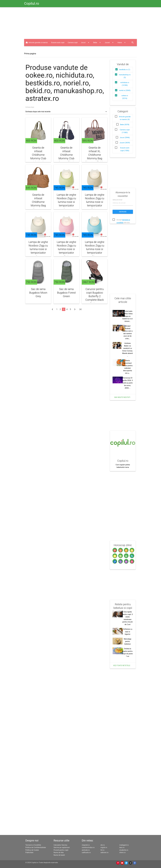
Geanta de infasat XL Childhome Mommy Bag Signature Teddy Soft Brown (95, 157)
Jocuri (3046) (125, 138)
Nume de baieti (59, 855)
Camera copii (73, 43)
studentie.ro (124, 850)
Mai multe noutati (122, 397)
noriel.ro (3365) (125, 90)
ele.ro (103, 845)
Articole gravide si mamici (38, 43)
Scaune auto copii (58, 43)
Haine (122, 43)
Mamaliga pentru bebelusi (127, 641)
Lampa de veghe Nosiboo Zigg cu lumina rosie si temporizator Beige (95, 202)
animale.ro (86, 850)
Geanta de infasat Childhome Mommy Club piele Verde (38, 155)
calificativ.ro (86, 852)
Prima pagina (30, 54)
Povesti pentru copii (61, 850)
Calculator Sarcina (60, 845)
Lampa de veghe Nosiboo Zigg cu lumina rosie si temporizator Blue (95, 249)
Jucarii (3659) (125, 143)
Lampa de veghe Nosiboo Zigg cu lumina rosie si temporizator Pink (66, 249)
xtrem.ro (122, 852)
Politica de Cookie (32, 850)
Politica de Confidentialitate (36, 847)
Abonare (123, 212)
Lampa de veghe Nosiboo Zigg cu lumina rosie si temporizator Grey (38, 249)
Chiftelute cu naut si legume (127, 632)
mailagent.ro (124, 845)
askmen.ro (104, 852)
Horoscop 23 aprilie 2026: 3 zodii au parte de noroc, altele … (128, 383)
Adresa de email (117, 200)
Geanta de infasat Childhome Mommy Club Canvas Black (66, 155)
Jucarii (109, 43)
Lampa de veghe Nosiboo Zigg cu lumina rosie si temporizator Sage (66, 202)
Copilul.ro (32, 4)
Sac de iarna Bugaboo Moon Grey (38, 293)
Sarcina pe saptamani (62, 847)
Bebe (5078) (125, 125)
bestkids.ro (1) (125, 70)
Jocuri (85, 43)
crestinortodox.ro (88, 847)
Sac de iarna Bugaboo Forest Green (66, 293)
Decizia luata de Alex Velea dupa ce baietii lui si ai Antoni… (127, 316)
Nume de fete (59, 852)
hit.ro (102, 850)
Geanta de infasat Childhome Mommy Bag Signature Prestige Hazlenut (38, 206)
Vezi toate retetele (122, 666)
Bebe (97, 43)
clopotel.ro (86, 845)
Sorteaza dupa (30, 107)
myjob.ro (104, 847)
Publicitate (29, 852)
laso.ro (122, 847)
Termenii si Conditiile (33, 845)
